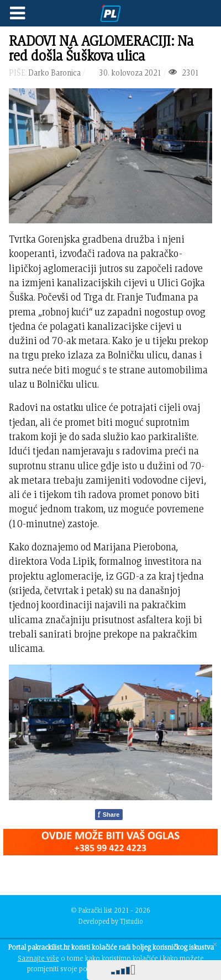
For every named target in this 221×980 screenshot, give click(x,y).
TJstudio (131, 921)
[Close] (215, 944)
